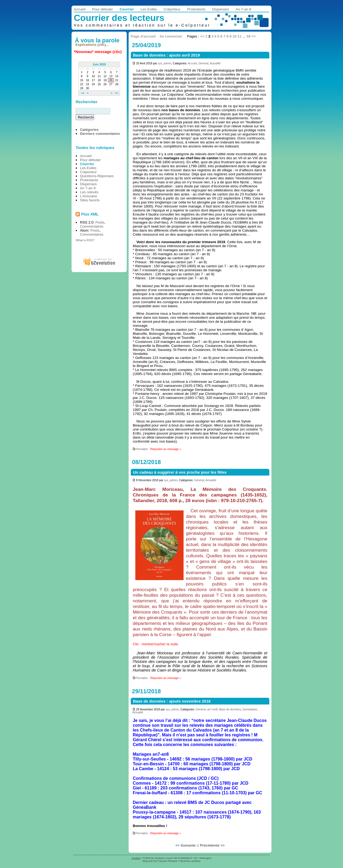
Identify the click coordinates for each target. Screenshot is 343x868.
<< (202, 36)
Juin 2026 (99, 64)
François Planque (167, 861)
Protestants (196, 9)
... (244, 36)
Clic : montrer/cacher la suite (155, 644)
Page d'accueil (143, 36)
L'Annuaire (88, 196)
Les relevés (89, 192)
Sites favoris (90, 200)
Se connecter (171, 36)
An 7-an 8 (243, 9)
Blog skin (148, 861)
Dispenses (221, 9)
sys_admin (165, 63)
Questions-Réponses (97, 176)
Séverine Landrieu (190, 861)
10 (234, 36)
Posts (100, 222)
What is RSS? (85, 240)
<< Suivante (186, 845)
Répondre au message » (166, 449)
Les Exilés (149, 9)
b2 (196, 858)
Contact (136, 858)
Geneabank (250, 709)
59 (249, 36)
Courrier (127, 9)
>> (253, 36)
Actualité (215, 63)
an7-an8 (212, 709)
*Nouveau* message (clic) (98, 52)
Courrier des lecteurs (119, 18)
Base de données (230, 709)
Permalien (140, 449)
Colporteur (172, 9)
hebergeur (206, 858)
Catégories (89, 130)
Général (203, 63)
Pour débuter (103, 9)
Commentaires (92, 226)
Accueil (79, 9)
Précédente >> (212, 845)
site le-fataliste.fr (183, 858)
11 (239, 36)
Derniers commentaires (100, 134)
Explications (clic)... (92, 45)
